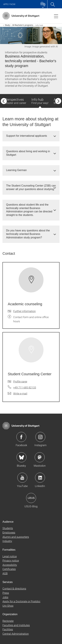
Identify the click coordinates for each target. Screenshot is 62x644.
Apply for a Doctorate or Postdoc (21, 601)
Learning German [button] (16, 170)
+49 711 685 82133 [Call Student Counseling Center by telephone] (25, 387)
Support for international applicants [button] (27, 136)
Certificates (9, 569)
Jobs (5, 597)
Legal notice (10, 556)
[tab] (31, 136)
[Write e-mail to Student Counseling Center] (18, 393)
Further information (24, 311)
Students (8, 528)
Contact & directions (14, 588)
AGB (5, 573)
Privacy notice (11, 560)
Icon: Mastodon (40, 457)
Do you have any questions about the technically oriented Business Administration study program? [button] (28, 234)
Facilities (8, 629)
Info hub (40, 103)
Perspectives (16, 101)
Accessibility (10, 565)
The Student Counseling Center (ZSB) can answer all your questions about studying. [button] (31, 187)
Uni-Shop (8, 606)
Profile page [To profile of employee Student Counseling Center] (20, 381)
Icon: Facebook (21, 437)
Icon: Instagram (40, 437)
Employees (9, 532)
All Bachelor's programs (23, 25)
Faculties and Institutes (16, 625)
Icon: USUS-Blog (31, 498)
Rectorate (8, 621)
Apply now (9, 4)
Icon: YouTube (22, 478)
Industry (7, 541)
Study (7, 25)
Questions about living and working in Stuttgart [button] (28, 153)
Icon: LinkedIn (40, 478)
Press (6, 593)
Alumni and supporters (16, 537)
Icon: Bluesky (21, 457)
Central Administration (16, 634)
